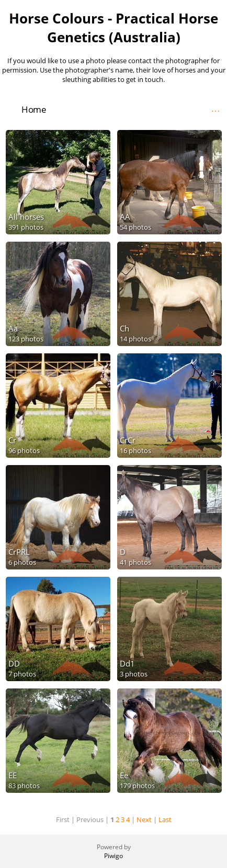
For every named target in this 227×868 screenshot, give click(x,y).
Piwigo (113, 856)
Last (165, 819)
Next (144, 819)
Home (34, 109)
